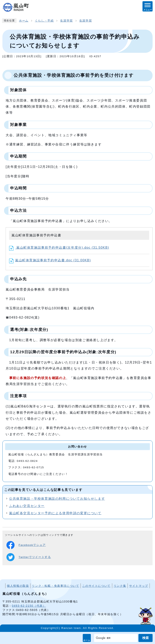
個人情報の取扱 (18, 586)
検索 (146, 638)
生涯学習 (66, 21)
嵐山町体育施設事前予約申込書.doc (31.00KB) (50, 260)
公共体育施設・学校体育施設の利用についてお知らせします (57, 499)
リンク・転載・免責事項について (56, 586)
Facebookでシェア (26, 545)
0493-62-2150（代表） (29, 606)
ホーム (87, 640)
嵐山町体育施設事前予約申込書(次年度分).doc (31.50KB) (59, 248)
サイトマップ (139, 586)
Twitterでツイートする (29, 557)
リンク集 (120, 586)
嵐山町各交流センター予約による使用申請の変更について (55, 513)
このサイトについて (96, 586)
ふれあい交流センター (27, 506)
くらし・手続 (44, 21)
